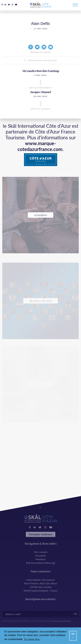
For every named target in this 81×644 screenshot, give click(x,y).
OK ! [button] (73, 636)
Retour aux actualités (40, 65)
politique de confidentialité (61, 621)
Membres (41, 559)
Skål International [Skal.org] (40, 563)
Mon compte (41, 552)
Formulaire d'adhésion (41, 534)
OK (75, 614)
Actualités (40, 556)
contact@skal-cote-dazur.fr (40, 580)
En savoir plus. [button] (32, 639)
